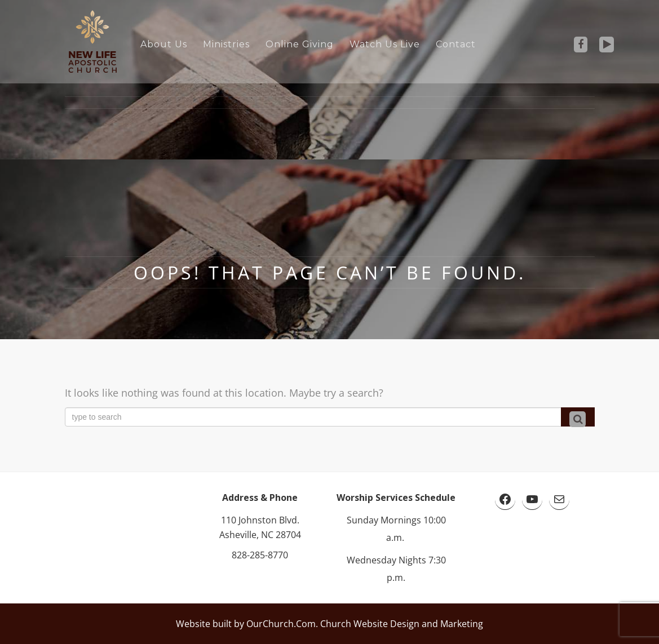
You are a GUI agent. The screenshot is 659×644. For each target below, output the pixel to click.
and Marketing (451, 624)
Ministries (226, 44)
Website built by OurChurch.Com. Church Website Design (298, 624)
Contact (456, 44)
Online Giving (300, 44)
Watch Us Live (385, 44)
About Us (164, 44)
